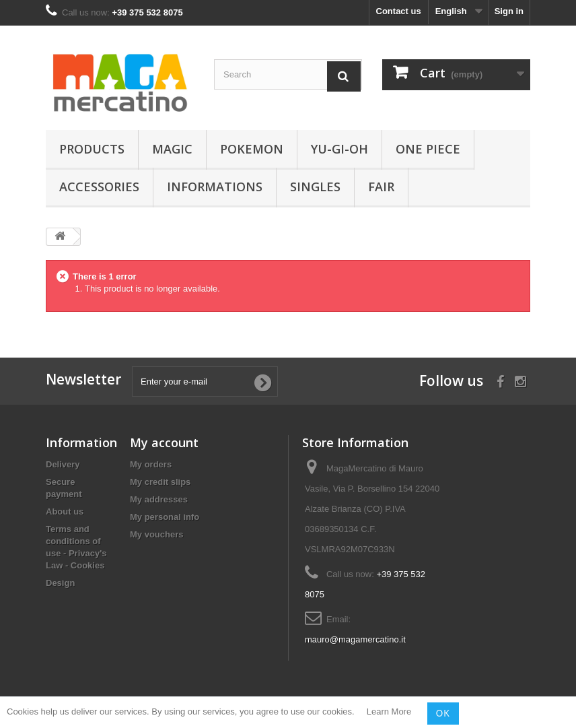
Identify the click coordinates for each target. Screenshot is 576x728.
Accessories (99, 187)
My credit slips (160, 482)
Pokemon (252, 149)
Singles (315, 187)
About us (65, 511)
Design (60, 583)
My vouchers (156, 534)
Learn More (389, 712)
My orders (151, 464)
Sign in (509, 11)
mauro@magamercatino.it (355, 639)
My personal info (165, 517)
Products (92, 149)
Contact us (399, 11)
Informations (215, 187)
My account (164, 442)
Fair (381, 187)
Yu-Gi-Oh (339, 149)
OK (443, 713)
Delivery (63, 464)
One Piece (428, 149)
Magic (172, 149)
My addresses (159, 499)
